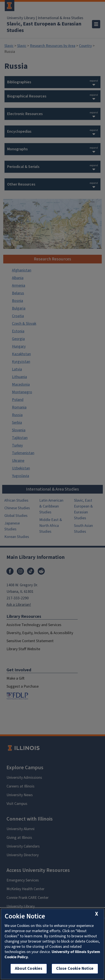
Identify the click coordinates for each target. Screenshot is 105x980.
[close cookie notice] (97, 914)
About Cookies (29, 969)
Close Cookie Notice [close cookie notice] (75, 969)
